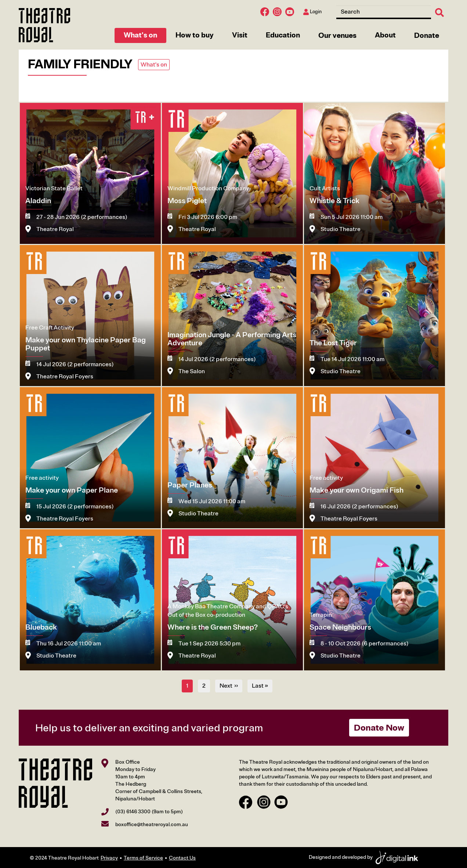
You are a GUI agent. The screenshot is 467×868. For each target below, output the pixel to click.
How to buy (195, 35)
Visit (240, 35)
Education (283, 35)
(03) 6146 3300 (133, 812)
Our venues (337, 35)
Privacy (109, 858)
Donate (427, 35)
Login (312, 12)
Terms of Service (143, 858)
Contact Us (182, 858)
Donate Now (379, 728)
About (385, 35)
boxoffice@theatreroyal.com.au (152, 824)
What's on (140, 35)
